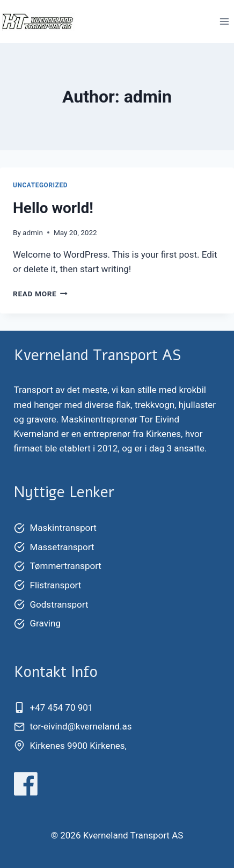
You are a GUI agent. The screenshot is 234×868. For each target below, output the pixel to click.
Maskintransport (63, 528)
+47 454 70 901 (62, 707)
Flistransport (56, 585)
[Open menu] (224, 21)
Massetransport (62, 547)
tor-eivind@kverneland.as (81, 726)
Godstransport (59, 604)
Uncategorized (40, 185)
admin (33, 232)
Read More (40, 294)
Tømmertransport (66, 566)
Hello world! (53, 208)
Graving (45, 623)
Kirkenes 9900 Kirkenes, (78, 746)
